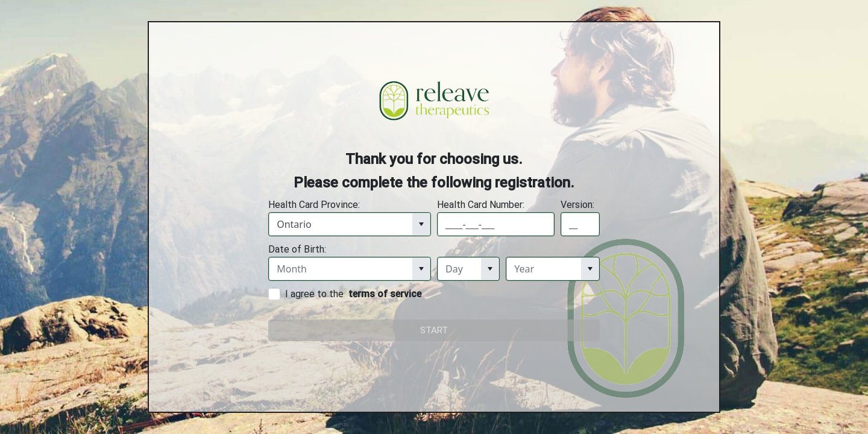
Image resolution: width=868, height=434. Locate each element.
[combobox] (341, 224)
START (434, 330)
